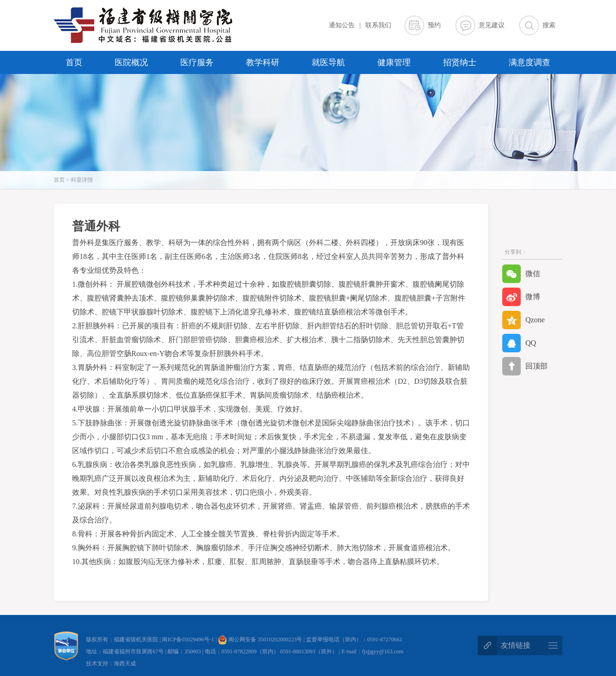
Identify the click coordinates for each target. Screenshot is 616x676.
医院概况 (131, 62)
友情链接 (516, 645)
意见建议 (492, 25)
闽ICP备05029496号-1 (189, 639)
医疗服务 (197, 62)
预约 (434, 25)
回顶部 (525, 366)
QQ (519, 343)
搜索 (549, 25)
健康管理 (394, 62)
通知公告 (342, 25)
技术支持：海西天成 (111, 664)
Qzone (524, 320)
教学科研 (263, 62)
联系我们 (378, 25)
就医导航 (328, 62)
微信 (521, 274)
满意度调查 (530, 62)
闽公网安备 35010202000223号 (260, 639)
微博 (521, 297)
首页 (74, 62)
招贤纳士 (460, 62)
